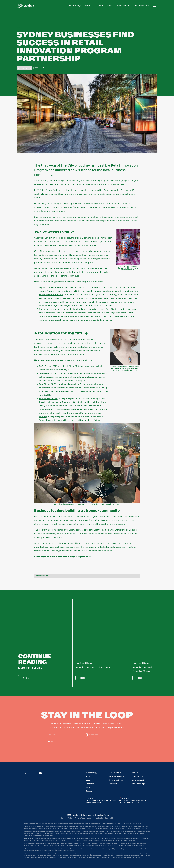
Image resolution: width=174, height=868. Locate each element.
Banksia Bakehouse (48, 399)
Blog (88, 787)
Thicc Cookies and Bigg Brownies (66, 409)
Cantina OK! (83, 288)
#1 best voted (107, 288)
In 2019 (38, 190)
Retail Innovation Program (117, 190)
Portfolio (89, 776)
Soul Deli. (48, 395)
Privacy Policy (67, 818)
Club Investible (115, 773)
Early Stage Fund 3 (116, 776)
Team (88, 780)
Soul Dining (45, 384)
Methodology (91, 773)
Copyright (109, 818)
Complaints (98, 818)
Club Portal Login (139, 784)
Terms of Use (80, 818)
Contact (135, 773)
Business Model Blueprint (51, 295)
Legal (89, 818)
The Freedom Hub (48, 373)
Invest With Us (137, 776)
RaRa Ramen (45, 366)
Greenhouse (114, 784)
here (139, 823)
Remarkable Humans (79, 298)
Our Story (90, 784)
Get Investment (138, 780)
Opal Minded (112, 309)
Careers (89, 791)
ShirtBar (43, 417)
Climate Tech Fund (116, 780)
